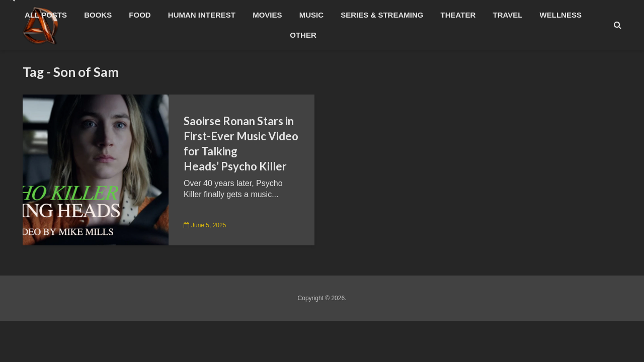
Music (311, 15)
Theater (458, 15)
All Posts (46, 15)
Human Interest (202, 15)
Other (303, 35)
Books (98, 15)
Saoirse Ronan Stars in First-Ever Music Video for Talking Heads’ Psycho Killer (241, 144)
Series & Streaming (382, 15)
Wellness (561, 15)
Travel (508, 15)
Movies (267, 15)
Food (140, 15)
